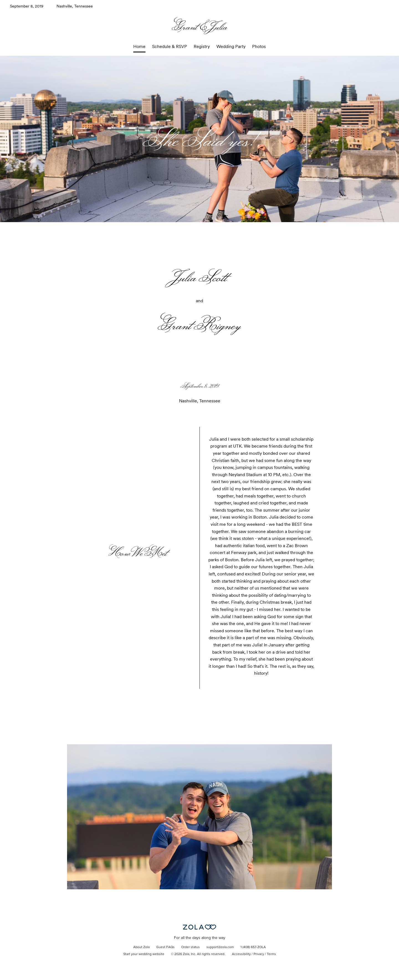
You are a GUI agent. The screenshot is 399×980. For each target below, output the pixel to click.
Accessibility (241, 954)
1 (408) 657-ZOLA (253, 947)
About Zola (141, 947)
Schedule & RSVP (170, 46)
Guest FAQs (165, 947)
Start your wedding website (144, 954)
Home (139, 46)
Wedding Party (231, 46)
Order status (190, 947)
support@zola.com (220, 947)
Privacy (259, 954)
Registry (202, 46)
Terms (271, 954)
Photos (259, 46)
